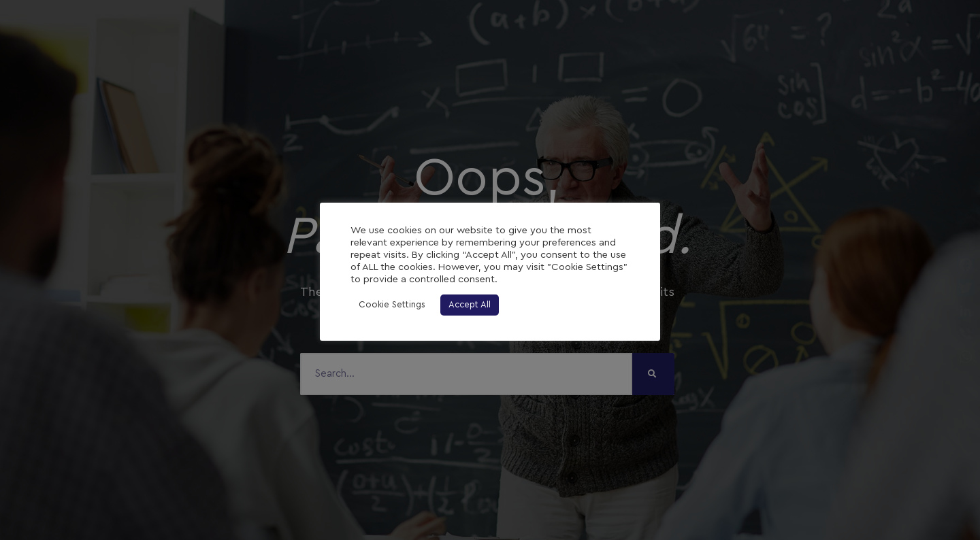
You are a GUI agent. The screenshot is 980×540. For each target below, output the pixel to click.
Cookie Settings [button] (392, 305)
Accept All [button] (470, 305)
